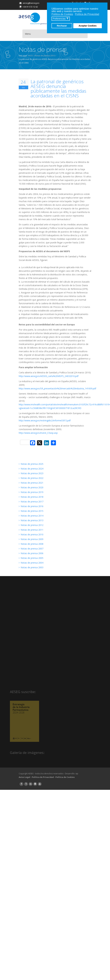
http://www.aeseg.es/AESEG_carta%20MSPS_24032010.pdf (49, 376)
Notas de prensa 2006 (31, 553)
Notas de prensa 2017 (31, 502)
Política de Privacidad (43, 777)
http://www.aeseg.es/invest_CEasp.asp (38, 433)
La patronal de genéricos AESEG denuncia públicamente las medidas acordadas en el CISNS (58, 89)
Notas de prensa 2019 (31, 492)
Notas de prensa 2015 (31, 511)
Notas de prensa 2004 (31, 563)
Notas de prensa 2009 (31, 539)
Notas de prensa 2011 (31, 530)
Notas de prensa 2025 (31, 464)
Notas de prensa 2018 (31, 497)
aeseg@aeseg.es (29, 3)
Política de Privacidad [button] (87, 14)
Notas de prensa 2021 (31, 483)
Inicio (31, 56)
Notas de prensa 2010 (45, 56)
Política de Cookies (65, 777)
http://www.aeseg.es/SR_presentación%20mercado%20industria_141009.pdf (57, 388)
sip (77, 774)
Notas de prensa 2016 (31, 506)
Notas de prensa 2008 (31, 544)
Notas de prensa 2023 (31, 473)
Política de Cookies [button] (62, 14)
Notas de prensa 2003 (31, 567)
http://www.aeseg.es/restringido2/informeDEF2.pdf (45, 420)
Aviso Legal (24, 777)
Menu (28, 34)
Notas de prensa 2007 (31, 549)
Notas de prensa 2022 (31, 478)
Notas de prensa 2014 (31, 516)
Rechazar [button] (62, 26)
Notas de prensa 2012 (31, 525)
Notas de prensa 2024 (31, 469)
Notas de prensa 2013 (31, 520)
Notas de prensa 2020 (31, 487)
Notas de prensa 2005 (31, 558)
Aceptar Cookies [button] (88, 26)
